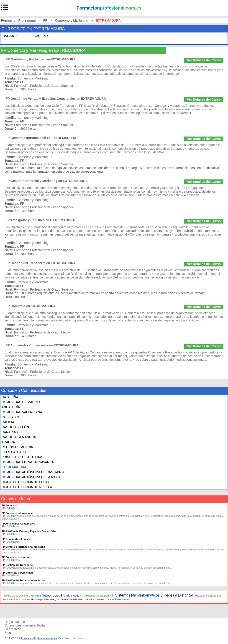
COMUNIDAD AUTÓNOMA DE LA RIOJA (31, 477)
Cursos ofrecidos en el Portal (25, 625)
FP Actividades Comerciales (18, 524)
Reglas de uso (15, 622)
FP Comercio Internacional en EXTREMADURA (41, 138)
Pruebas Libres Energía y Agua (60, 596)
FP (45, 20)
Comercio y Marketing (72, 20)
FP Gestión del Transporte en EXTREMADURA (41, 263)
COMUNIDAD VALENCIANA (22, 412)
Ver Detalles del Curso (204, 60)
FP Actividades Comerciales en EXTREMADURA (42, 345)
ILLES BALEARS (14, 452)
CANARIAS (10, 432)
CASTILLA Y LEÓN (15, 427)
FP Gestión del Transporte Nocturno (23, 580)
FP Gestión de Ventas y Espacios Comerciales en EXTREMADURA (56, 99)
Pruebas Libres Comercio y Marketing (22, 596)
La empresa (13, 629)
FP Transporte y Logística (17, 539)
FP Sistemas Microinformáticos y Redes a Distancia (151, 595)
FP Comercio (9, 505)
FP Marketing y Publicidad (17, 573)
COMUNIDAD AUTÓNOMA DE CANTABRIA (33, 472)
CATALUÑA (10, 397)
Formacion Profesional (18, 20)
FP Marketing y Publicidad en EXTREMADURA (41, 59)
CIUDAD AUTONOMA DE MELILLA (27, 487)
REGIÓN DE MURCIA (17, 447)
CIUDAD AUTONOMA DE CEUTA (26, 482)
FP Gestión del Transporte (17, 565)
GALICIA (8, 422)
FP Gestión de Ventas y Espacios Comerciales (29, 531)
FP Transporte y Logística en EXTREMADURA (40, 220)
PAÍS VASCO (11, 417)
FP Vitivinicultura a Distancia (95, 596)
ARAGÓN (9, 442)
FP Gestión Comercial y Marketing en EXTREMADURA (47, 181)
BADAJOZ (10, 36)
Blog (8, 633)
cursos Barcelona (117, 599)
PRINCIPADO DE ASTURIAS (22, 457)
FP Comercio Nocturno (15, 557)
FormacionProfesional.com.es (39, 638)
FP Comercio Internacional (17, 513)
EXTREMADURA (14, 467)
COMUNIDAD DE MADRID (21, 402)
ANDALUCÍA (11, 407)
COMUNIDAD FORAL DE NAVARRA (28, 462)
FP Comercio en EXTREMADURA (31, 306)
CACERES (41, 36)
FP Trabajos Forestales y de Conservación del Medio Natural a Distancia (67, 600)
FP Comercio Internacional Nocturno (23, 547)
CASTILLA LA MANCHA (19, 437)
